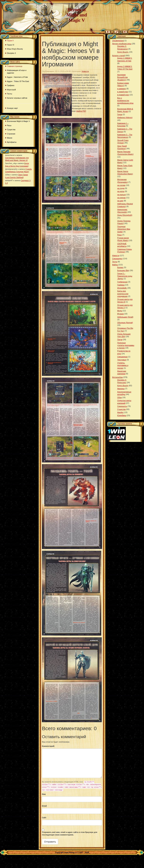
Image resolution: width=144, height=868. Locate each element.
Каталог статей (118, 56)
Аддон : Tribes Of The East (18, 81)
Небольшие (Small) (125, 317)
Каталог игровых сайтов (17, 98)
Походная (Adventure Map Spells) (124, 229)
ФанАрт (120, 412)
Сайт (44, 818)
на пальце (122, 195)
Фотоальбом (117, 377)
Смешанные (122, 357)
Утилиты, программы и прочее (123, 365)
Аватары (121, 389)
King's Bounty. (123, 52)
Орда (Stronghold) (125, 215)
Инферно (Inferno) (125, 117)
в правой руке (123, 95)
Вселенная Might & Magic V (18, 121)
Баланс (120, 267)
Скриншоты (122, 406)
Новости (85, 71)
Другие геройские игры (122, 44)
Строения (11, 134)
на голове (121, 185)
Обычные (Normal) (125, 323)
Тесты (10, 94)
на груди (121, 188)
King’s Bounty (123, 386)
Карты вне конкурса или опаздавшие (123, 294)
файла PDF (81, 111)
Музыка (120, 314)
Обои (119, 397)
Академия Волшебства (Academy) (122, 77)
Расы (9, 125)
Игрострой (11, 90)
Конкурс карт (12, 108)
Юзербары (122, 415)
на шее (120, 201)
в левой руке (123, 92)
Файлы (115, 265)
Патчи (120, 340)
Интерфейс (122, 288)
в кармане (122, 89)
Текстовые (122, 360)
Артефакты (12, 142)
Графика (11, 85)
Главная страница (15, 66)
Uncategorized (118, 41)
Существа (11, 130)
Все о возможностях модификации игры (125, 100)
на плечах (121, 198)
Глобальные (122, 282)
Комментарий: (48, 746)
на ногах (121, 191)
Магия (10, 138)
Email (44, 806)
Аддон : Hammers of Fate (17, 77)
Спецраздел (117, 259)
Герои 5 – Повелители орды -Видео (125, 276)
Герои (120, 114)
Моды (120, 311)
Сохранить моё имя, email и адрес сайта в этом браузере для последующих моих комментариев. (70, 833)
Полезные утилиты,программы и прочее (126, 345)
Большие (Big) (123, 270)
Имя (44, 794)
